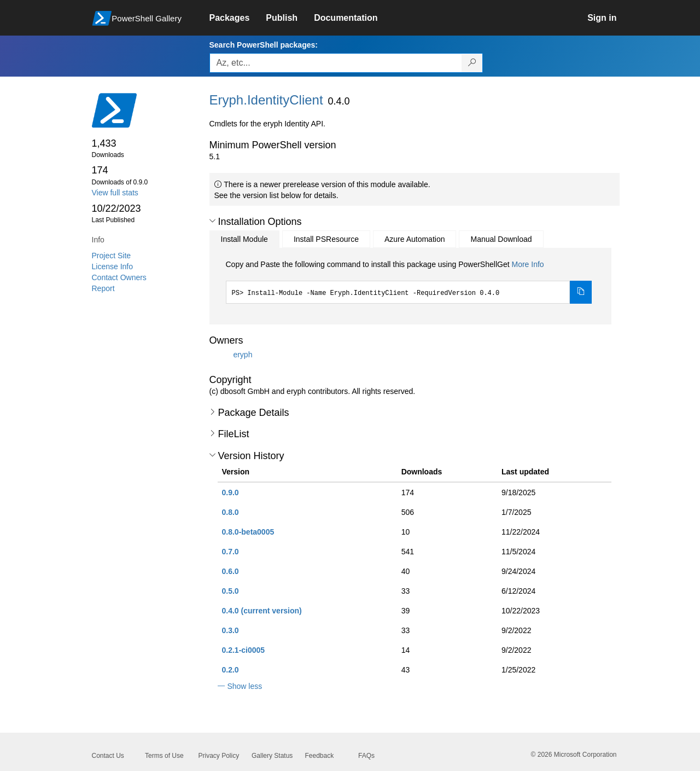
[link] (238, 18)
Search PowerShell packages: (264, 45)
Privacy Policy (219, 756)
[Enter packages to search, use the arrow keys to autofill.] (336, 63)
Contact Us (108, 756)
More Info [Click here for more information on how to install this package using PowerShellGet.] (527, 264)
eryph (243, 354)
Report (103, 288)
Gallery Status (272, 756)
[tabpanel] (409, 281)
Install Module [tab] (244, 239)
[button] (212, 221)
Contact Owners (119, 277)
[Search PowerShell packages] (472, 63)
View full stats (115, 193)
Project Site (112, 256)
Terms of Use (164, 756)
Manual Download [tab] (501, 239)
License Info (113, 266)
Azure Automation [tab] (415, 239)
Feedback (320, 756)
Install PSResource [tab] (326, 239)
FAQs (366, 756)
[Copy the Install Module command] (581, 292)
